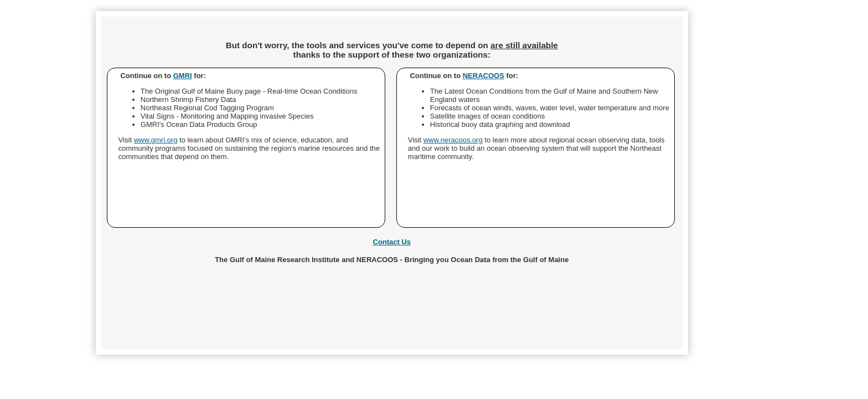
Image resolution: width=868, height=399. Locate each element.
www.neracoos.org (453, 140)
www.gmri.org (156, 140)
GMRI (183, 76)
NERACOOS (484, 76)
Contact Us (392, 242)
